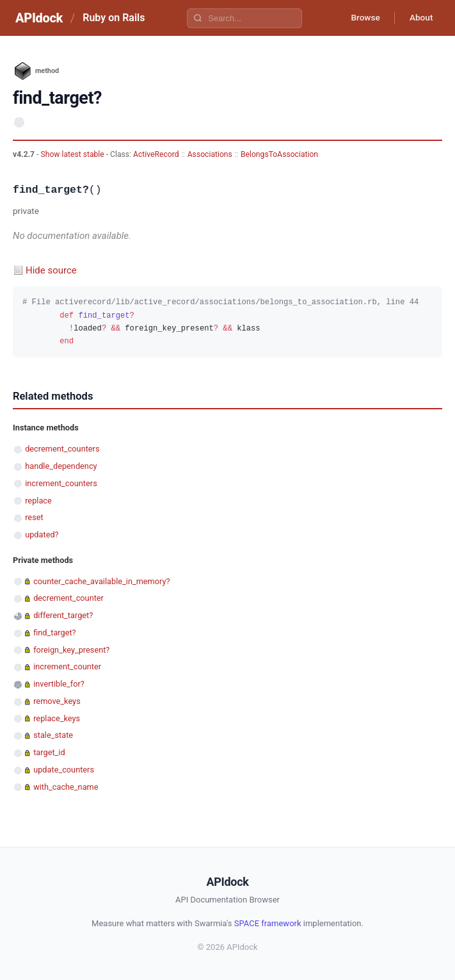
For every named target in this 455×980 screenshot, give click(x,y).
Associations (210, 154)
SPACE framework (268, 923)
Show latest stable (73, 154)
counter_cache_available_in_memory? (101, 581)
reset (34, 517)
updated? (42, 535)
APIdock (39, 18)
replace (38, 501)
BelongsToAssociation (279, 154)
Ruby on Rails (114, 18)
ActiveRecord (156, 154)
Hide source (51, 270)
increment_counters (61, 483)
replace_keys (57, 718)
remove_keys (57, 701)
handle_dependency (61, 466)
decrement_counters (62, 449)
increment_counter (67, 666)
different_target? (63, 615)
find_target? (54, 633)
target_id (49, 752)
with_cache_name (66, 787)
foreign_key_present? (71, 650)
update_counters (64, 770)
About (420, 18)
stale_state (53, 735)
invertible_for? (59, 684)
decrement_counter (68, 598)
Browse (362, 18)
